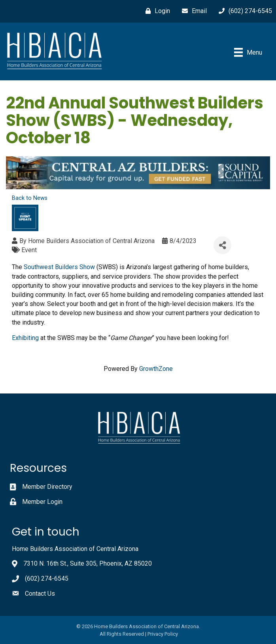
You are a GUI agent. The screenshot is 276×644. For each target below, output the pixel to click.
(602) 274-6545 (47, 578)
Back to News (30, 198)
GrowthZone (156, 369)
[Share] (222, 245)
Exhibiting (25, 338)
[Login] (156, 11)
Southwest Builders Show (59, 267)
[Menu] (248, 52)
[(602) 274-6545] (243, 11)
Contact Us (40, 594)
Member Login (42, 502)
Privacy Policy (163, 634)
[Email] (192, 11)
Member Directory (47, 487)
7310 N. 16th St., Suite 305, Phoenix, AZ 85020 (88, 563)
